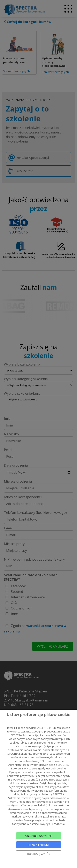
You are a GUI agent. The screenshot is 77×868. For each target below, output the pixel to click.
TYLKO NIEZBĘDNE (38, 845)
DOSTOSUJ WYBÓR (39, 854)
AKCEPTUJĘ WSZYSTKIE (39, 836)
